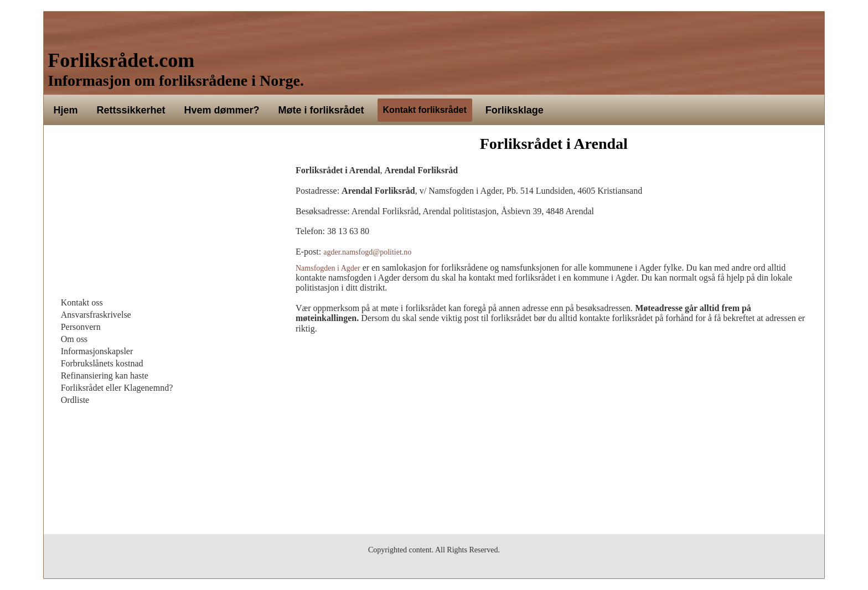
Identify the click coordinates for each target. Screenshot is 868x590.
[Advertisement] (164, 214)
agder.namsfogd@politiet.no (367, 252)
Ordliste (75, 400)
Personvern (81, 327)
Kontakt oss (82, 302)
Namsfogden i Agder (328, 268)
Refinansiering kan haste (105, 376)
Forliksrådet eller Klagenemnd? (117, 388)
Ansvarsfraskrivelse (96, 315)
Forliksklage (515, 110)
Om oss (74, 339)
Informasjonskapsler (97, 351)
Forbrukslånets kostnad (102, 363)
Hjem (65, 110)
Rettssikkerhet (131, 110)
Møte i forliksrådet (321, 110)
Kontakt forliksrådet (425, 110)
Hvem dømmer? (221, 110)
